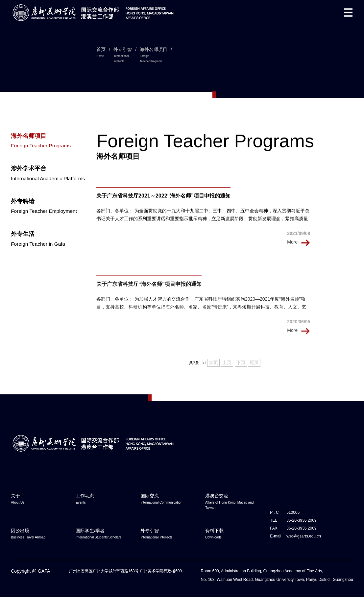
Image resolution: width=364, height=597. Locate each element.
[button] (348, 12)
